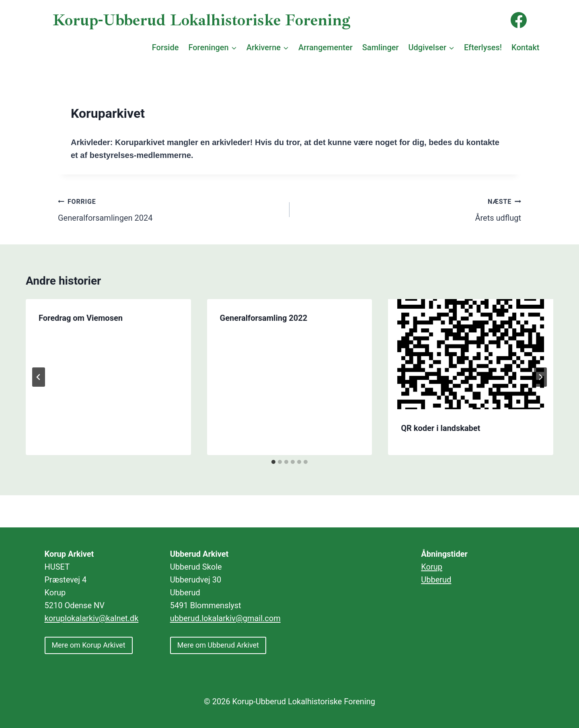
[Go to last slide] (39, 377)
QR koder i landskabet (440, 428)
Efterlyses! (483, 47)
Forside (165, 47)
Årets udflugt (409, 209)
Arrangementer (325, 47)
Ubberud (436, 580)
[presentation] (471, 354)
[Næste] (540, 377)
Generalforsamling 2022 (264, 318)
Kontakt (525, 47)
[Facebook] (519, 20)
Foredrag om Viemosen (81, 318)
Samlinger (381, 47)
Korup (432, 567)
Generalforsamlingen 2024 (170, 209)
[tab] (273, 462)
